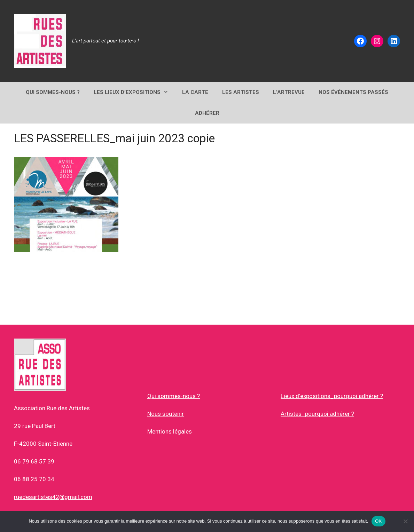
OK (378, 521)
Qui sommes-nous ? (174, 396)
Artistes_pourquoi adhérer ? (317, 414)
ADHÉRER (207, 113)
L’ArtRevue (289, 92)
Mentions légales (170, 431)
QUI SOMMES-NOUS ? (53, 92)
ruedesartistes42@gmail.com (53, 497)
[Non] (405, 521)
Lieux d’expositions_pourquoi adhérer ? (332, 396)
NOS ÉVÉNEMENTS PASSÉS (353, 92)
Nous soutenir (166, 414)
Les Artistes (241, 92)
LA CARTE (195, 92)
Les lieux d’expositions (134, 92)
